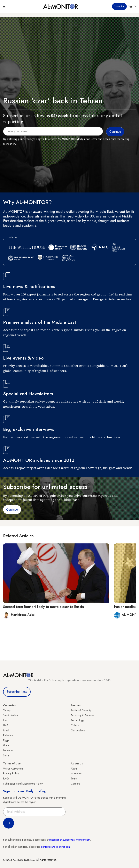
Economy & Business (82, 715)
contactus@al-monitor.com (56, 847)
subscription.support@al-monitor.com (70, 840)
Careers (75, 784)
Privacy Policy (11, 773)
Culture (75, 725)
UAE (6, 725)
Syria (6, 755)
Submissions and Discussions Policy (23, 784)
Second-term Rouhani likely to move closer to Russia (43, 607)
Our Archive (78, 730)
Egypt (6, 740)
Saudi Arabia (10, 715)
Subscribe (119, 6)
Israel (6, 730)
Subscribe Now (17, 692)
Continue (12, 510)
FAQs (6, 779)
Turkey (7, 710)
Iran (5, 720)
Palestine (8, 735)
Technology (77, 720)
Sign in (132, 6)
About (74, 769)
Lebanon (8, 750)
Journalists (76, 773)
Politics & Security (81, 710)
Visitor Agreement (13, 769)
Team (74, 779)
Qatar (6, 745)
